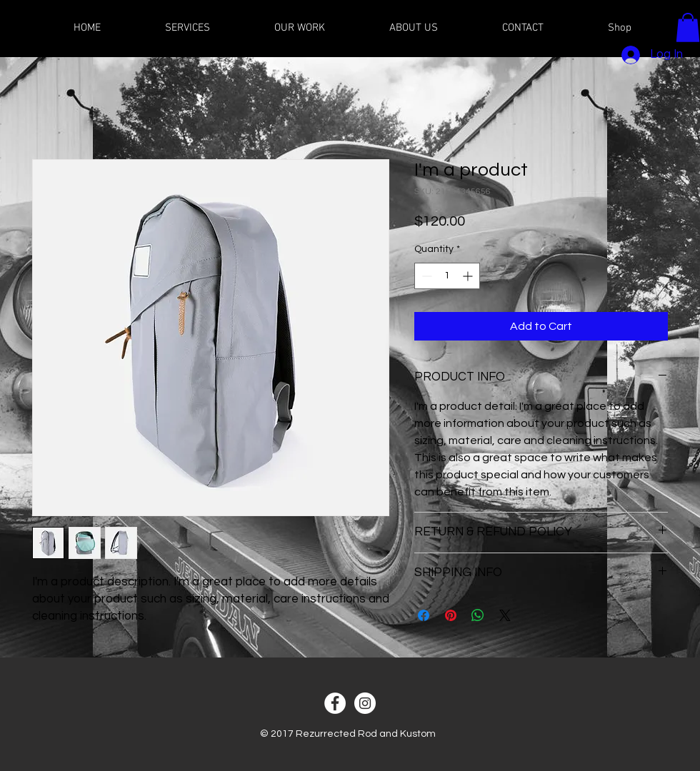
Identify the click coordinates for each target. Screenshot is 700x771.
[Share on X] (505, 615)
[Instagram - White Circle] (365, 703)
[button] (688, 27)
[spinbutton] (447, 276)
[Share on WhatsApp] (478, 615)
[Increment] (469, 276)
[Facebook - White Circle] (335, 703)
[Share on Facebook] (424, 615)
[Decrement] (425, 276)
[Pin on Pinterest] (451, 615)
